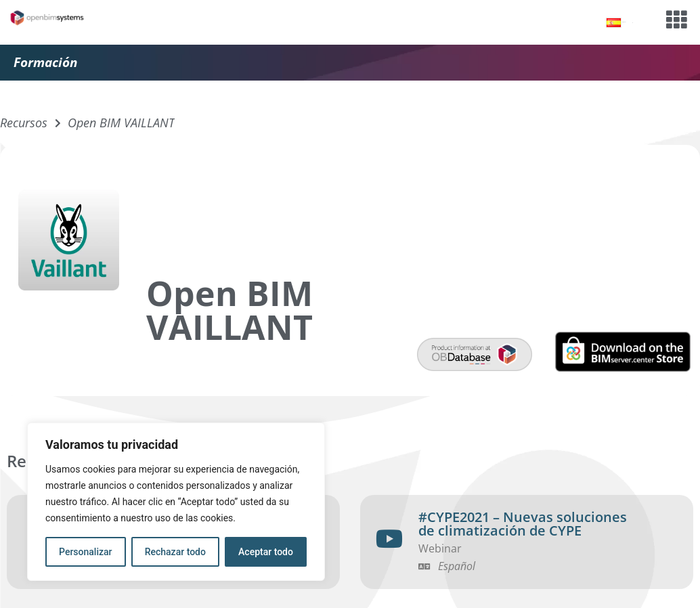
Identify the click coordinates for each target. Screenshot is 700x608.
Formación (45, 62)
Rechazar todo (175, 552)
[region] (176, 502)
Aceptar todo (266, 552)
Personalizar (85, 552)
